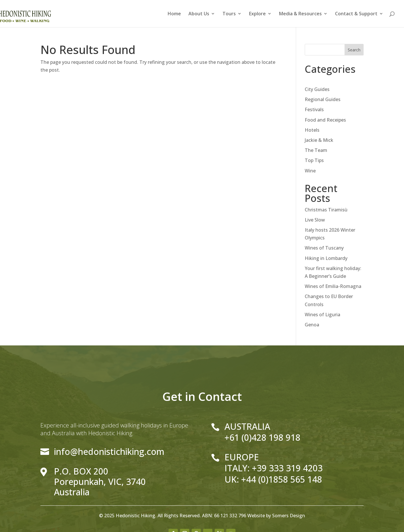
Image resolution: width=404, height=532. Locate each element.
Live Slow (315, 220)
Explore (257, 14)
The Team (316, 150)
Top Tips (314, 160)
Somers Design (289, 516)
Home (174, 14)
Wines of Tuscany (324, 248)
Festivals (314, 109)
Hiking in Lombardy (326, 258)
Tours (229, 14)
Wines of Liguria (322, 315)
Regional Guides (323, 99)
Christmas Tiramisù (326, 210)
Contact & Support (356, 14)
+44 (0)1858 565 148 (282, 479)
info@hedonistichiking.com (109, 452)
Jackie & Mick (319, 140)
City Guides (317, 89)
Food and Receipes (325, 120)
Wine (310, 171)
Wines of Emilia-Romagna (333, 286)
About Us (199, 14)
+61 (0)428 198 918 (262, 437)
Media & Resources (300, 14)
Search (354, 50)
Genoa (312, 325)
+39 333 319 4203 (287, 468)
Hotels (312, 130)
